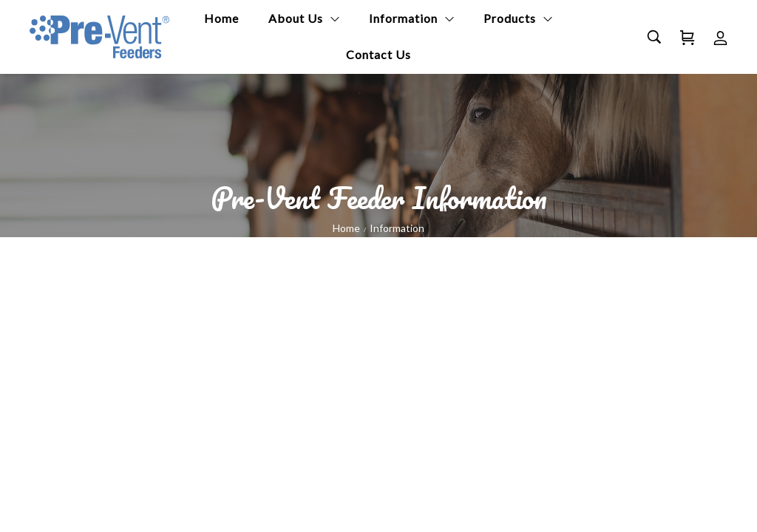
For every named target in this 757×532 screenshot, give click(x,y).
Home (346, 228)
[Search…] (654, 37)
